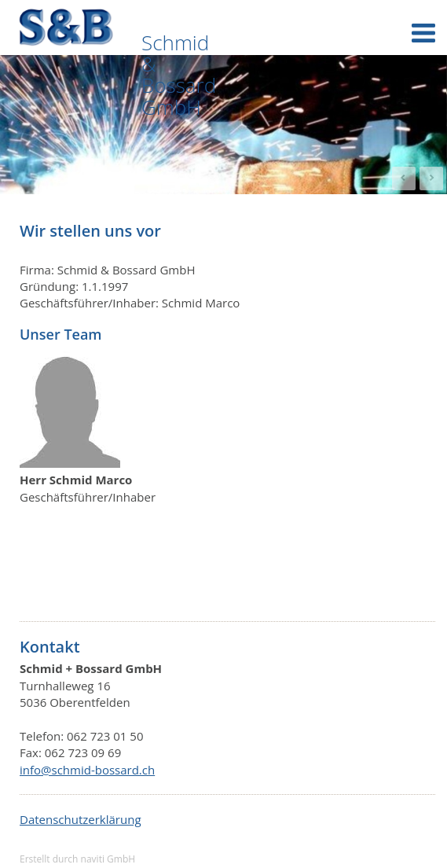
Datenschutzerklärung (81, 819)
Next (431, 178)
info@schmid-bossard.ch (87, 770)
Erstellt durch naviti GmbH (77, 859)
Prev (404, 178)
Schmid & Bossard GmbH (179, 75)
